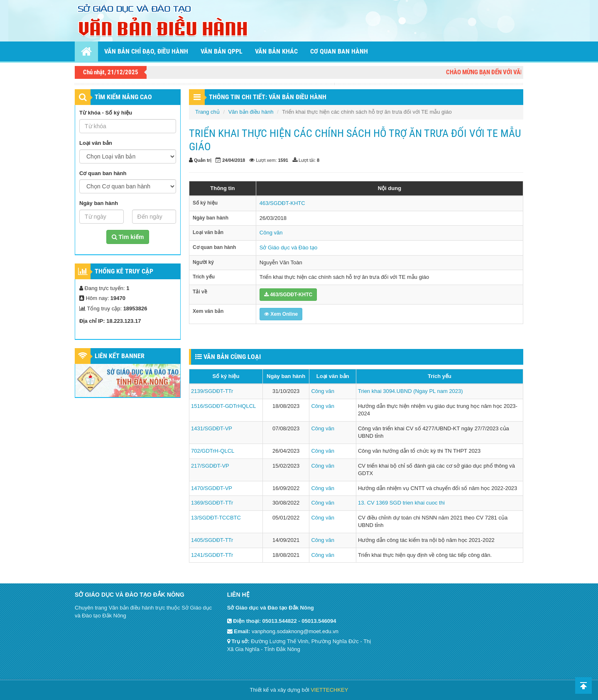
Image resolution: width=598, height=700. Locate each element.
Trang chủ (207, 112)
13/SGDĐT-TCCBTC (216, 518)
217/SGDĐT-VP (210, 466)
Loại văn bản (96, 143)
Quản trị (203, 160)
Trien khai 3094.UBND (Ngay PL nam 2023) (411, 391)
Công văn (271, 233)
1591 (283, 160)
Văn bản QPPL (222, 51)
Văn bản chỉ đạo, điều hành (146, 51)
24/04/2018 (234, 160)
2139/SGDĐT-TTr (212, 391)
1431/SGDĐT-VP (212, 428)
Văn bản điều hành (251, 112)
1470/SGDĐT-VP (212, 488)
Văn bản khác (276, 51)
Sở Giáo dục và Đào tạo (288, 248)
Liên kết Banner (120, 356)
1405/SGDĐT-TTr (212, 540)
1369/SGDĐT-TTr (212, 503)
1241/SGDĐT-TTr (212, 555)
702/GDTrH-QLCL (213, 451)
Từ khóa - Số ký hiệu (106, 113)
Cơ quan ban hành (339, 51)
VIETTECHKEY (329, 690)
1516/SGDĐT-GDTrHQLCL (223, 406)
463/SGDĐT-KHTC (282, 203)
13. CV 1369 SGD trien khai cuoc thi (401, 503)
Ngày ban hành (99, 203)
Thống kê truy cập (124, 271)
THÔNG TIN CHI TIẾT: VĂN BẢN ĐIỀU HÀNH (268, 97)
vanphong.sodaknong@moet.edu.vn (295, 631)
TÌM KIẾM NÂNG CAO (123, 97)
